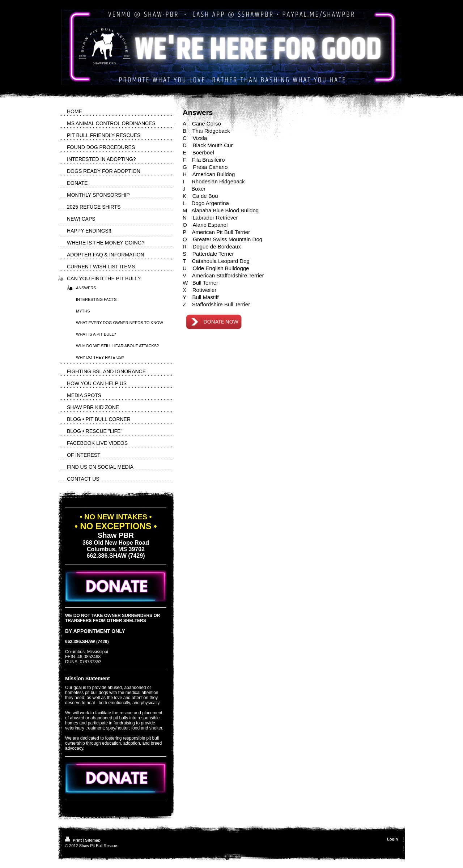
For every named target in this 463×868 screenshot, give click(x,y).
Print (74, 840)
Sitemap (93, 840)
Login (392, 839)
